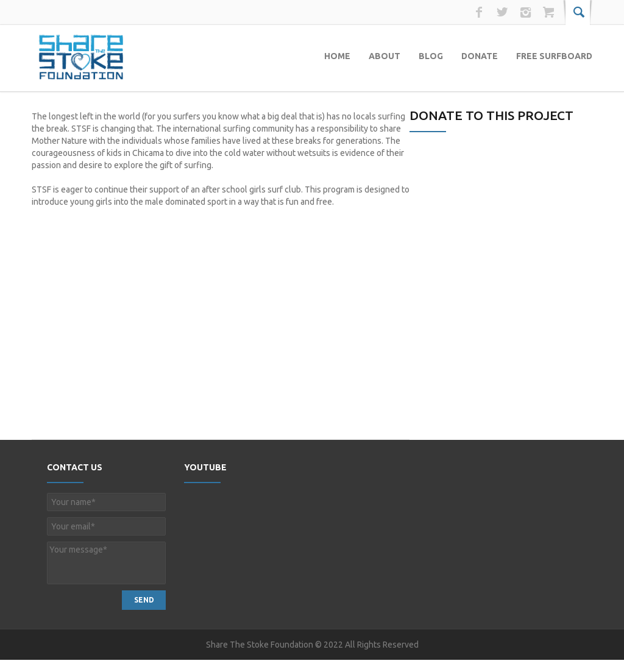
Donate (480, 56)
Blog (431, 56)
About (385, 56)
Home (337, 56)
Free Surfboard (554, 56)
